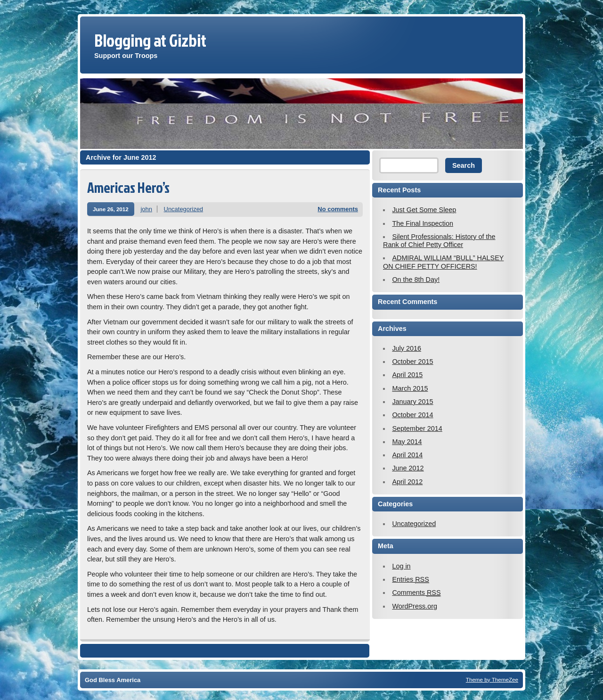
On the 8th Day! (416, 280)
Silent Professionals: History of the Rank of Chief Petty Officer (439, 241)
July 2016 (407, 348)
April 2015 (407, 375)
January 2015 (412, 402)
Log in (401, 566)
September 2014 (417, 428)
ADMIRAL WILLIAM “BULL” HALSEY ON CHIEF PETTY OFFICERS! (443, 262)
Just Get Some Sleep (424, 210)
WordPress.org (415, 606)
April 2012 (407, 482)
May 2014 (407, 442)
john (146, 209)
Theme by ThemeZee (492, 679)
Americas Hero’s (128, 187)
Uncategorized (184, 209)
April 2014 (407, 455)
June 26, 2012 (111, 209)
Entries (410, 580)
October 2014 (412, 415)
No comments (338, 209)
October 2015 (412, 362)
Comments (416, 593)
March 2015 (410, 388)
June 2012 (408, 468)
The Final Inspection (423, 223)
